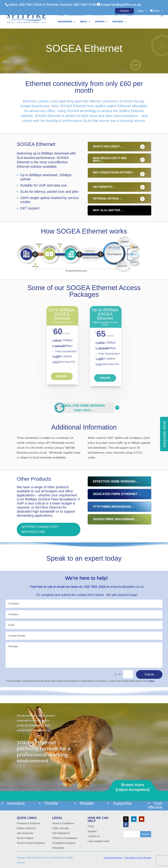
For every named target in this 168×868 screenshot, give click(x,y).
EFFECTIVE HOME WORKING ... (116, 481)
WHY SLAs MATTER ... (108, 210)
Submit (149, 674)
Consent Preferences (113, 858)
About (84, 22)
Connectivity (99, 15)
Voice (129, 15)
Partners (118, 22)
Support (100, 22)
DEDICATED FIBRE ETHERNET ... (117, 494)
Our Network (76, 15)
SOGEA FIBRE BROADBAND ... (115, 519)
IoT (117, 15)
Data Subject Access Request (138, 858)
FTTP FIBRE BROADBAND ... (114, 507)
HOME (61, 15)
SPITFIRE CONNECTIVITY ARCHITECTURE (40, 529)
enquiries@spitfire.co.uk (127, 587)
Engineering (65, 22)
